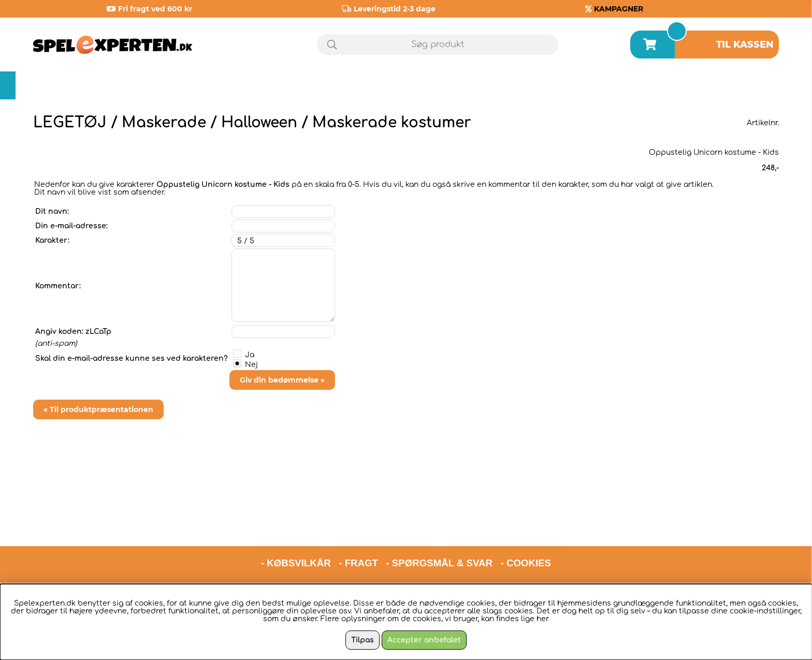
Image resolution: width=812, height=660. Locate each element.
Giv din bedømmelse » (282, 380)
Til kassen (745, 45)
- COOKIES (526, 515)
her (543, 619)
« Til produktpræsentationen (98, 409)
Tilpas (363, 640)
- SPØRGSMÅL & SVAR (439, 515)
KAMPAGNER (619, 9)
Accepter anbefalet (424, 640)
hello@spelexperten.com (503, 542)
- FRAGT (358, 515)
